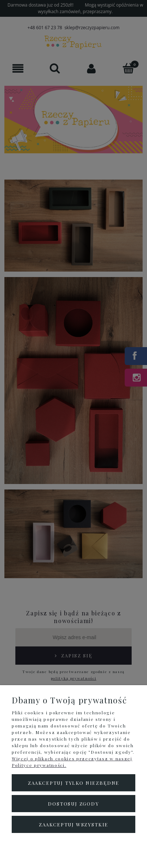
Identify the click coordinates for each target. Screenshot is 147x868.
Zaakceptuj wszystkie (73, 824)
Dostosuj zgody (73, 804)
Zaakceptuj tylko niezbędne (73, 783)
